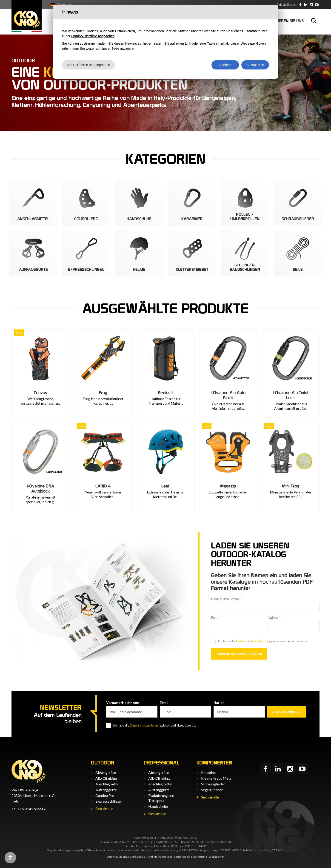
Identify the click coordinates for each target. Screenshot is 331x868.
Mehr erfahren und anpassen (88, 65)
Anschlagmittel (107, 784)
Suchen (314, 21)
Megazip (228, 486)
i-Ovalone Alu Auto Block (228, 395)
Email (216, 617)
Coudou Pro (105, 795)
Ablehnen (225, 65)
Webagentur (216, 857)
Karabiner (209, 772)
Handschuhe (158, 806)
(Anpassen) (165, 857)
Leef (165, 486)
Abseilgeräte (106, 772)
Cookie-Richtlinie (147, 857)
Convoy (41, 393)
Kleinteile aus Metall (217, 778)
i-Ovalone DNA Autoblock (41, 489)
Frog (103, 393)
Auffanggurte (106, 790)
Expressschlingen (109, 801)
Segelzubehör (212, 790)
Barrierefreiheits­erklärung (190, 857)
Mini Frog (291, 486)
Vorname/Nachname (123, 703)
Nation (274, 617)
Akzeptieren (255, 65)
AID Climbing (106, 778)
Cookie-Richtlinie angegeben (93, 36)
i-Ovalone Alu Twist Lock (291, 395)
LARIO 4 (103, 486)
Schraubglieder (213, 784)
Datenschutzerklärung (252, 641)
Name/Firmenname (227, 599)
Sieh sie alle (104, 809)
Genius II (166, 393)
